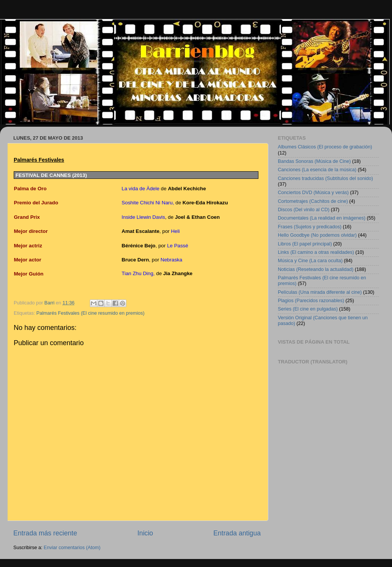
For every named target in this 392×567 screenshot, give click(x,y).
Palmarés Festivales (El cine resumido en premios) (91, 313)
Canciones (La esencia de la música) (317, 170)
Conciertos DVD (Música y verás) (313, 193)
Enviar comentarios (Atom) (72, 548)
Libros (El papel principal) (305, 244)
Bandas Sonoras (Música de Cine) (314, 161)
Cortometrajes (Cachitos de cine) (313, 201)
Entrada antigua (237, 533)
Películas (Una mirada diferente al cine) (320, 292)
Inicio (145, 533)
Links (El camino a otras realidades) (316, 252)
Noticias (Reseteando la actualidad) (316, 269)
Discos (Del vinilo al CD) (304, 210)
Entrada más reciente (45, 533)
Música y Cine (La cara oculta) (310, 261)
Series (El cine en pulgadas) (308, 309)
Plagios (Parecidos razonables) (311, 301)
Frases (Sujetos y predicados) (310, 227)
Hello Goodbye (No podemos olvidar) (317, 235)
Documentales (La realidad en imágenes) (322, 218)
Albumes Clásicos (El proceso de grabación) (325, 147)
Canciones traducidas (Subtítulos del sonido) (325, 178)
